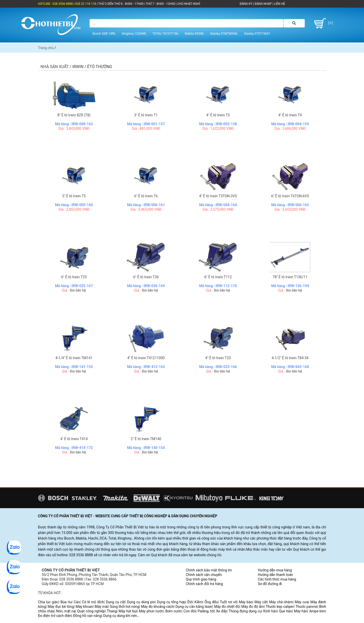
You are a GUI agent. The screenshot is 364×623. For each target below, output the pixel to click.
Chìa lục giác (48, 602)
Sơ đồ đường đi (270, 584)
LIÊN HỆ (279, 4)
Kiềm (198, 602)
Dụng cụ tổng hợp (171, 602)
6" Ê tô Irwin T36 (146, 277)
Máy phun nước (151, 611)
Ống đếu (211, 602)
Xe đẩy (221, 611)
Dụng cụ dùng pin (141, 602)
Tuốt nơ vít (228, 602)
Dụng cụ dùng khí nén (120, 616)
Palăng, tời (206, 611)
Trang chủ (46, 48)
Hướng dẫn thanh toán (275, 575)
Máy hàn (301, 611)
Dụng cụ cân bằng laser (194, 607)
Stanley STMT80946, (224, 34)
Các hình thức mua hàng (277, 579)
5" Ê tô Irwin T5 (74, 196)
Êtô (190, 602)
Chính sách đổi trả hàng (204, 584)
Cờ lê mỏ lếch (93, 602)
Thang (112, 611)
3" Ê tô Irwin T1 (146, 115)
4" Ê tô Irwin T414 (74, 439)
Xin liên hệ (78, 290)
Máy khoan (84, 607)
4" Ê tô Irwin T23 (218, 358)
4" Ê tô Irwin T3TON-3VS (218, 196)
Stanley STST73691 (257, 34)
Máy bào (246, 602)
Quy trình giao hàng (201, 579)
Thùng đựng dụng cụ (245, 611)
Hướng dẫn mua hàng (275, 570)
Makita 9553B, (194, 34)
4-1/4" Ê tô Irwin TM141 (74, 358)
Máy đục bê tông (61, 607)
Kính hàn (270, 611)
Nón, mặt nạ (66, 611)
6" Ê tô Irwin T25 (74, 277)
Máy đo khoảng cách (157, 607)
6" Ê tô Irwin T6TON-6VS (290, 196)
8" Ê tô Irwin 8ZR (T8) (74, 115)
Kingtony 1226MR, (134, 34)
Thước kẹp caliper (280, 607)
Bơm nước (174, 611)
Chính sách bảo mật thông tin (209, 570)
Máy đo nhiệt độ (227, 607)
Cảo (77, 602)
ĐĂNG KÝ (246, 4)
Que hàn (285, 611)
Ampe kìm (317, 611)
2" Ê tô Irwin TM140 (146, 439)
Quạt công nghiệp (91, 611)
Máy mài (101, 607)
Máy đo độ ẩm (253, 607)
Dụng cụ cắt (116, 602)
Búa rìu (66, 602)
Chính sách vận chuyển (204, 575)
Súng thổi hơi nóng (124, 607)
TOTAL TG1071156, (166, 34)
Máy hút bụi (128, 611)
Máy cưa (302, 602)
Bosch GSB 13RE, (104, 34)
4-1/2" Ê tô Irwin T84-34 (290, 358)
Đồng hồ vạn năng (87, 616)
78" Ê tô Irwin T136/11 (290, 277)
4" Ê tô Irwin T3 (218, 115)
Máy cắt (261, 602)
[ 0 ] (323, 23)
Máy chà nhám (281, 602)
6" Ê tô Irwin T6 (146, 196)
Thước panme (306, 607)
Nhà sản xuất (55, 67)
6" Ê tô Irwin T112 (218, 277)
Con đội (190, 611)
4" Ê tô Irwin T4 (290, 115)
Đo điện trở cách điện (55, 616)
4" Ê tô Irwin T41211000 (146, 358)
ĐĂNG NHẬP (263, 4)
